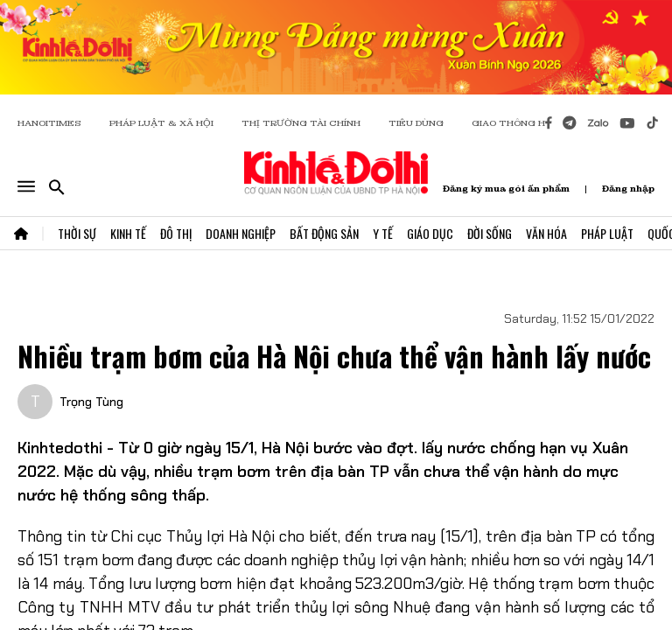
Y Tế (383, 233)
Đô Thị (176, 233)
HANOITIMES (49, 123)
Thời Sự (77, 233)
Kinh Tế (128, 233)
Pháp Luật (607, 233)
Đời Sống (490, 233)
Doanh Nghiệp (241, 233)
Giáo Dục (430, 233)
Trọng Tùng (91, 402)
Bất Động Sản (324, 233)
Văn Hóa (546, 233)
